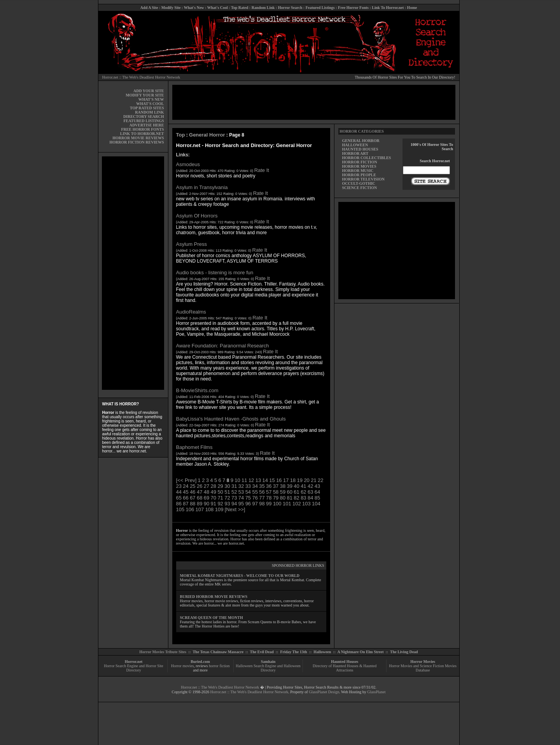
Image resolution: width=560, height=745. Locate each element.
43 (317, 486)
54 (248, 492)
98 (262, 504)
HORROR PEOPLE (359, 175)
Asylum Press (192, 244)
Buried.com (200, 662)
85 (317, 498)
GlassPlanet (376, 692)
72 (227, 498)
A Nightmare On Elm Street (360, 652)
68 (199, 498)
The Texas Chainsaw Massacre (218, 652)
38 (283, 486)
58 (276, 492)
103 (306, 504)
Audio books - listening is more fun (215, 273)
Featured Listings (320, 8)
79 (276, 498)
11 (244, 480)
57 (269, 492)
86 (179, 504)
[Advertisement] (133, 273)
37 (276, 486)
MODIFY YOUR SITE (145, 95)
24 (185, 486)
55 (255, 492)
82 (296, 498)
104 (316, 504)
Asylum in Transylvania (202, 187)
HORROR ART (355, 153)
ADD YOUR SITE (149, 91)
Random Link (263, 8)
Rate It (262, 170)
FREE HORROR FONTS (142, 129)
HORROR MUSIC (358, 171)
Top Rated (240, 8)
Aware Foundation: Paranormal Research (223, 346)
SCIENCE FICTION (359, 188)
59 (283, 492)
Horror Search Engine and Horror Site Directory (133, 668)
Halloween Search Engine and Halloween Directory (268, 668)
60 (290, 492)
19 (300, 480)
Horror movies (183, 666)
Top (181, 135)
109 (219, 509)
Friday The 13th (293, 652)
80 (283, 498)
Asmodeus (188, 164)
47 (199, 492)
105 (180, 509)
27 (206, 486)
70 (213, 498)
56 (262, 492)
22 (320, 480)
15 (272, 480)
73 (234, 498)
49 (213, 492)
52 (234, 492)
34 (255, 486)
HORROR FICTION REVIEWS (136, 142)
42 (310, 486)
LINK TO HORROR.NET (142, 134)
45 (185, 492)
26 (199, 486)
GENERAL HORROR (360, 141)
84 (310, 498)
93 (227, 504)
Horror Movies (423, 662)
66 (185, 498)
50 (220, 492)
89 (199, 504)
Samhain (268, 662)
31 (234, 486)
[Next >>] (235, 509)
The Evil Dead (262, 652)
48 (206, 492)
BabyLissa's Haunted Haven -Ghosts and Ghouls (231, 419)
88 (192, 504)
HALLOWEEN (355, 145)
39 (290, 486)
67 (192, 498)
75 (248, 498)
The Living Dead (404, 652)
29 (220, 486)
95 (241, 504)
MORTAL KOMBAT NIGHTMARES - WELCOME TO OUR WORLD (240, 576)
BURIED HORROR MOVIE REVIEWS (214, 597)
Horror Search (290, 8)
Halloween (322, 652)
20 (306, 480)
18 (293, 480)
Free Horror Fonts (353, 8)
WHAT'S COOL (150, 104)
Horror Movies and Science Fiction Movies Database (423, 668)
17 (286, 480)
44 (179, 492)
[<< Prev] (186, 480)
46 (192, 492)
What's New (194, 8)
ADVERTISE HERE (147, 125)
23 (179, 486)
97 (255, 504)
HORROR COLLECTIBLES (366, 158)
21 (313, 480)
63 (310, 492)
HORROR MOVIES (359, 166)
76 (255, 498)
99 (269, 504)
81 (290, 498)
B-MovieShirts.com (197, 390)
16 (279, 480)
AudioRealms (191, 312)
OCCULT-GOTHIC (358, 183)
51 (227, 492)
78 (269, 498)
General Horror (207, 135)
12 (251, 480)
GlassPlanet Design (324, 692)
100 (277, 504)
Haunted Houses (345, 662)
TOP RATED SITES (147, 108)
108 (210, 509)
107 (200, 509)
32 (241, 486)
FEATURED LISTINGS (143, 121)
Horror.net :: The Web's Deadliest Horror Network (141, 77)
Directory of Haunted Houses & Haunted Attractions (345, 668)
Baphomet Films (194, 447)
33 (248, 486)
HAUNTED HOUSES (360, 149)
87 (185, 504)
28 (213, 486)
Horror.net (134, 662)
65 (179, 498)
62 (303, 492)
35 (262, 486)
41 (303, 486)
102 (297, 504)
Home (412, 8)
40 (296, 486)
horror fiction (219, 666)
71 (220, 498)
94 (234, 504)
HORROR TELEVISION (363, 179)
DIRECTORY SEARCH (143, 117)
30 (227, 486)
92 (220, 504)
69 (206, 498)
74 (241, 498)
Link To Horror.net (388, 8)
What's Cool (218, 8)
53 (241, 492)
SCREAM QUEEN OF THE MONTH (212, 618)
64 (317, 492)
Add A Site (149, 8)
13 (258, 480)
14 (265, 480)
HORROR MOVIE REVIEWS (138, 138)
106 (190, 509)
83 (303, 498)
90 (206, 504)
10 (237, 480)
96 (248, 504)
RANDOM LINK (149, 112)
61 (296, 492)
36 (269, 486)
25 (192, 486)
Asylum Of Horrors (197, 216)
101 (287, 504)
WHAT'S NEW (151, 99)
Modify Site (171, 8)
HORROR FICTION (359, 162)
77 (262, 498)
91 (213, 504)
